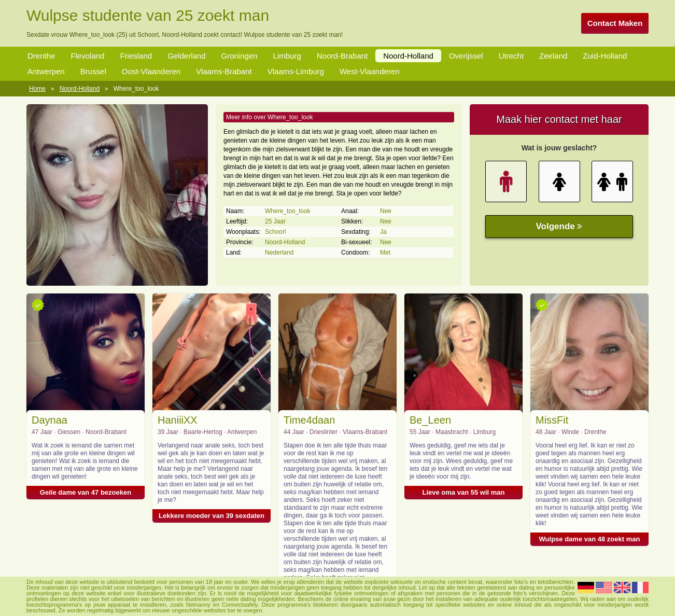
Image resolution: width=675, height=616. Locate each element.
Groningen (240, 56)
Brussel (93, 71)
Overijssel (466, 56)
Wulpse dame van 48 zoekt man (590, 539)
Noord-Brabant (342, 56)
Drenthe (41, 56)
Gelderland (186, 56)
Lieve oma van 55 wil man (464, 492)
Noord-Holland (408, 56)
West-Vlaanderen (370, 71)
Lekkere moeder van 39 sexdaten (212, 516)
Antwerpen (46, 71)
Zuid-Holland (605, 56)
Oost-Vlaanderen (151, 71)
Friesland (136, 56)
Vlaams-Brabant (224, 71)
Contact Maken (615, 23)
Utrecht (511, 56)
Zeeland (553, 56)
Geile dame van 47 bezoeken (86, 492)
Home (37, 89)
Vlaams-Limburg (296, 71)
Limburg (287, 56)
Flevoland (87, 56)
